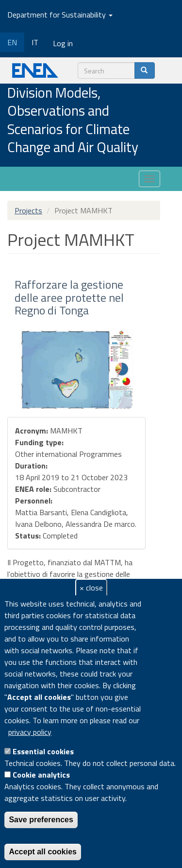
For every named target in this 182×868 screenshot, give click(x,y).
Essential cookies (43, 751)
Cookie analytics (41, 775)
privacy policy (30, 732)
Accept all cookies (43, 852)
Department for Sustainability (60, 15)
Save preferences (41, 820)
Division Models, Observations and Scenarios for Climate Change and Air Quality (73, 121)
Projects (28, 210)
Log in (63, 43)
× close (91, 588)
